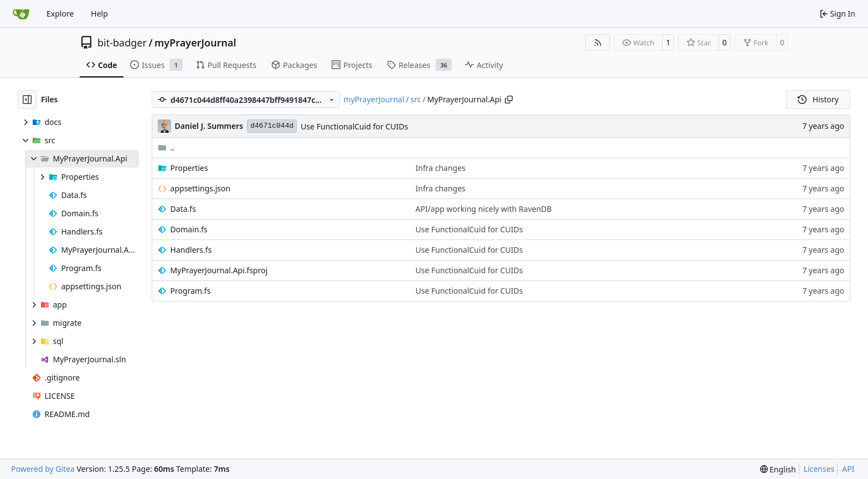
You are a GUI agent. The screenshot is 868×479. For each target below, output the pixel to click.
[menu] (778, 469)
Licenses (819, 469)
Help (99, 14)
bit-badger (122, 43)
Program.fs (191, 291)
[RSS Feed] (598, 43)
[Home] (21, 14)
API (848, 469)
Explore (60, 14)
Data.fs (183, 209)
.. (166, 147)
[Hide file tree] (27, 100)
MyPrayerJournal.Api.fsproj (219, 270)
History (818, 99)
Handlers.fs (191, 250)
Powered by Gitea (43, 469)
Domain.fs (189, 229)
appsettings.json (201, 188)
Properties (189, 168)
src (416, 99)
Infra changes (441, 168)
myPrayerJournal (195, 43)
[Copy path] (509, 100)
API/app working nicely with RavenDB (484, 209)
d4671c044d (272, 126)
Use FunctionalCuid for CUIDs (354, 126)
